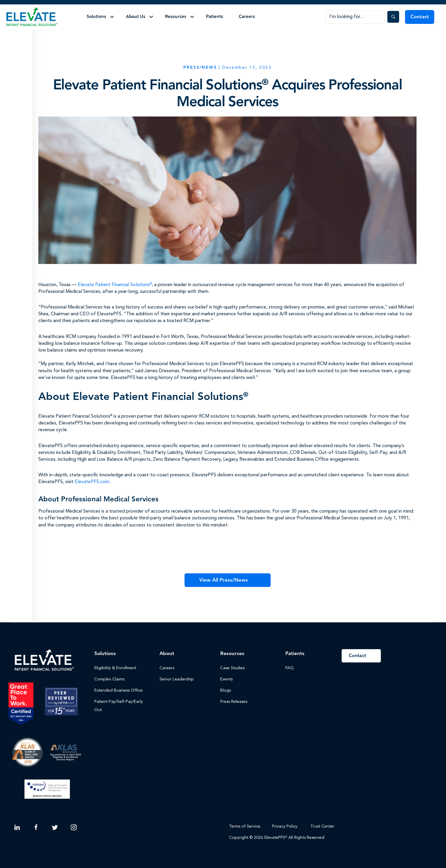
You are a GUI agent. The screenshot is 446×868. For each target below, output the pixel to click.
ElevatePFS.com (92, 482)
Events (226, 679)
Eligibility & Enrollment (115, 668)
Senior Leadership (177, 679)
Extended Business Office (119, 690)
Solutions (96, 17)
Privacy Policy (285, 826)
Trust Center (323, 826)
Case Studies (232, 668)
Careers (247, 17)
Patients (215, 17)
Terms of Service (245, 826)
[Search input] (355, 17)
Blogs (226, 690)
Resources (176, 17)
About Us (136, 17)
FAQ (289, 668)
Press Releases (234, 702)
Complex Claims (109, 679)
